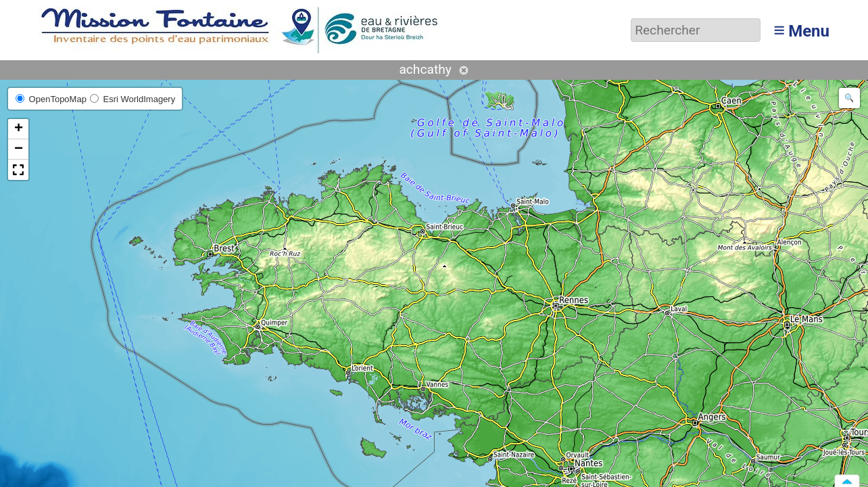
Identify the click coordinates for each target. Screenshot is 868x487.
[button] (18, 129)
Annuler (464, 70)
